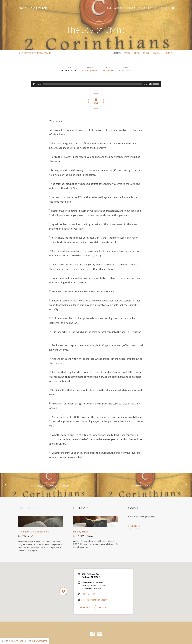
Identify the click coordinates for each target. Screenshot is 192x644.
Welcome (119, 8)
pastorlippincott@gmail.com (94, 600)
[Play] (34, 84)
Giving (164, 8)
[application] (96, 84)
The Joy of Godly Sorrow (50, 486)
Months (169, 53)
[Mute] (150, 84)
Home (21, 53)
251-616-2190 (88, 594)
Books (147, 53)
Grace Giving (142, 486)
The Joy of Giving (43, 53)
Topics (128, 53)
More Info (85, 607)
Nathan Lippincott (90, 70)
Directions (102, 607)
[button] (96, 121)
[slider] (92, 84)
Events (142, 8)
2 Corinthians (109, 70)
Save (96, 101)
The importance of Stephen (33, 531)
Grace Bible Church (32, 8)
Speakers (158, 53)
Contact (153, 8)
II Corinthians (125, 70)
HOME (109, 8)
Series (137, 53)
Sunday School (81, 531)
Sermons (131, 8)
